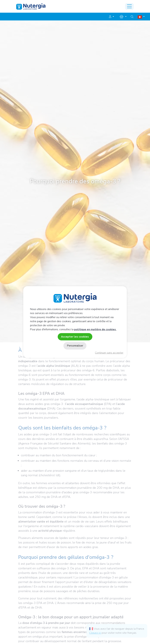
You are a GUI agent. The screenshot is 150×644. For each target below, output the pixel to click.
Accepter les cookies (75, 337)
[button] (111, 17)
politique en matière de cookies (95, 329)
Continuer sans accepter (109, 353)
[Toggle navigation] (129, 6)
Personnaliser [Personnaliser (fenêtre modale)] (75, 346)
